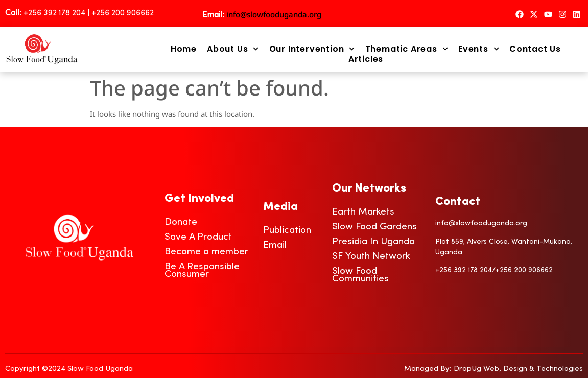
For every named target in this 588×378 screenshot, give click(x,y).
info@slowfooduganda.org (274, 14)
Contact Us (535, 49)
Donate (181, 222)
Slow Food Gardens (374, 227)
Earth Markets (363, 212)
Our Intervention (312, 49)
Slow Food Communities (360, 275)
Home (184, 49)
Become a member (206, 252)
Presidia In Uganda (373, 242)
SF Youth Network (371, 257)
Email (275, 245)
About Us (233, 49)
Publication (287, 231)
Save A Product (198, 237)
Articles (366, 59)
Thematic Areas (407, 49)
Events (479, 49)
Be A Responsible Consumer (202, 271)
